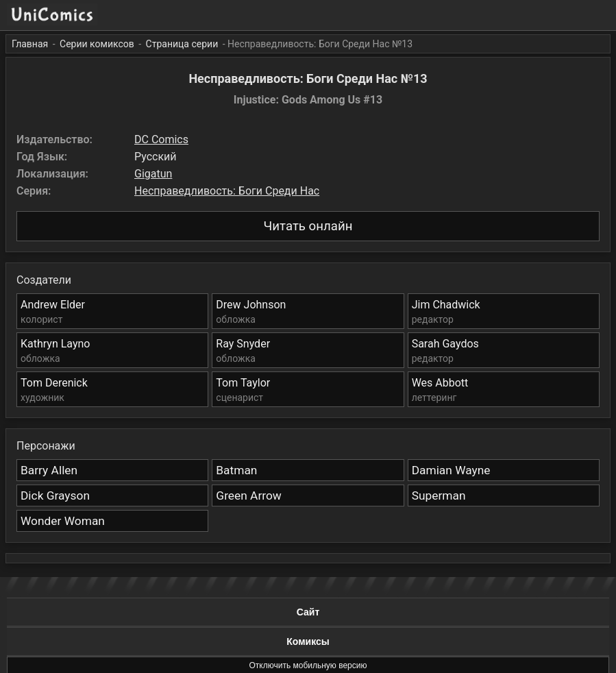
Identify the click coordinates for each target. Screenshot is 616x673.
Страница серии (182, 44)
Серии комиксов (97, 44)
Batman (236, 470)
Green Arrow (249, 495)
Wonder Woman (63, 521)
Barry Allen (49, 470)
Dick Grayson (55, 495)
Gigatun (153, 174)
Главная (30, 44)
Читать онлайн (308, 226)
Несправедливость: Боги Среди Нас (227, 191)
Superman (439, 495)
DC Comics (161, 139)
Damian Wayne (451, 470)
